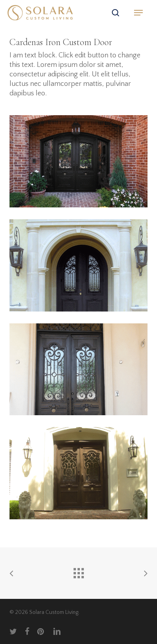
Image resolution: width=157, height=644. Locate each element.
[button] (138, 13)
